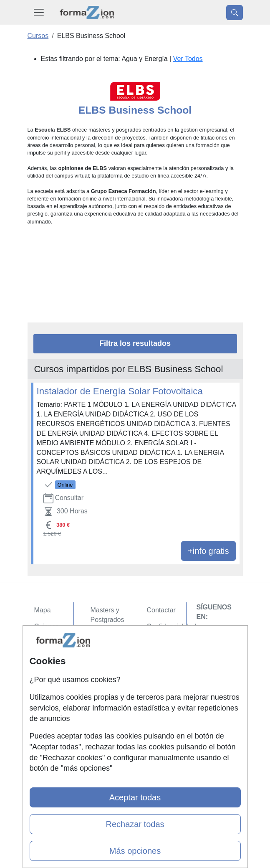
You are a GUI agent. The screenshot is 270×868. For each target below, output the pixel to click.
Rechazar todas (135, 824)
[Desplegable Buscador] (235, 13)
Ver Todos (188, 59)
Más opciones (135, 851)
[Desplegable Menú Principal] (39, 12)
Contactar (161, 610)
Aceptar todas (135, 797)
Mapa (43, 610)
